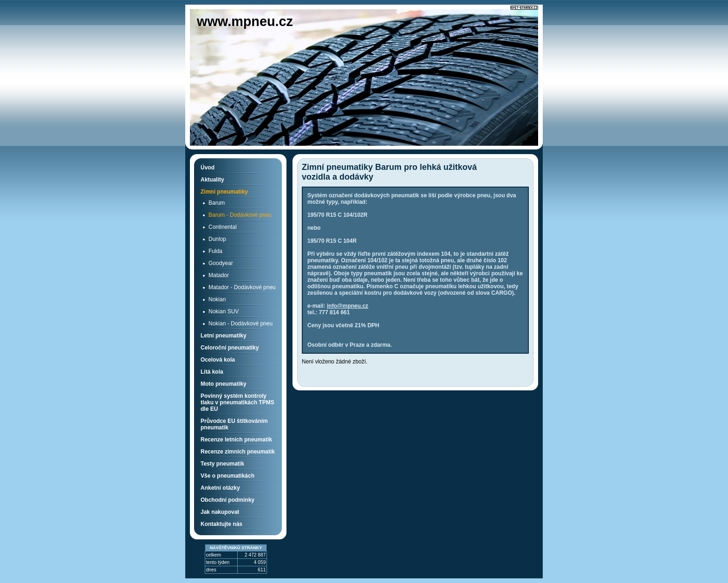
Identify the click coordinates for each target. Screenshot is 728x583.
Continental (223, 227)
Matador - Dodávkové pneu (242, 287)
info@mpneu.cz (348, 306)
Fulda (215, 251)
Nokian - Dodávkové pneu (240, 324)
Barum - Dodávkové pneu (240, 215)
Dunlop (217, 239)
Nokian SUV (224, 311)
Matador (219, 275)
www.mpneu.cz (245, 21)
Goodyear (221, 263)
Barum (217, 203)
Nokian (217, 299)
